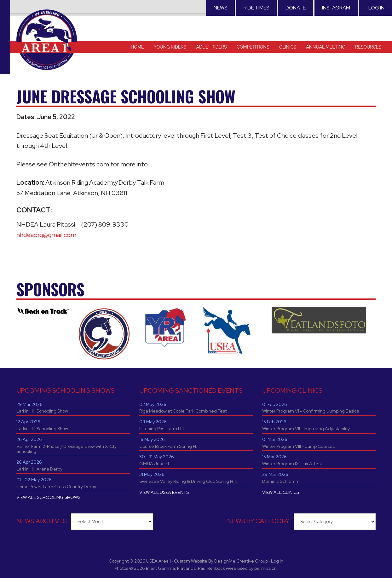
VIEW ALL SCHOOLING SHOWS (48, 497)
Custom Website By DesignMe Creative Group (221, 561)
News (220, 8)
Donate (296, 8)
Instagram (336, 8)
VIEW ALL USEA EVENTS (164, 492)
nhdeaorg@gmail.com (46, 235)
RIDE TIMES (256, 8)
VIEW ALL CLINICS (281, 492)
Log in (376, 8)
